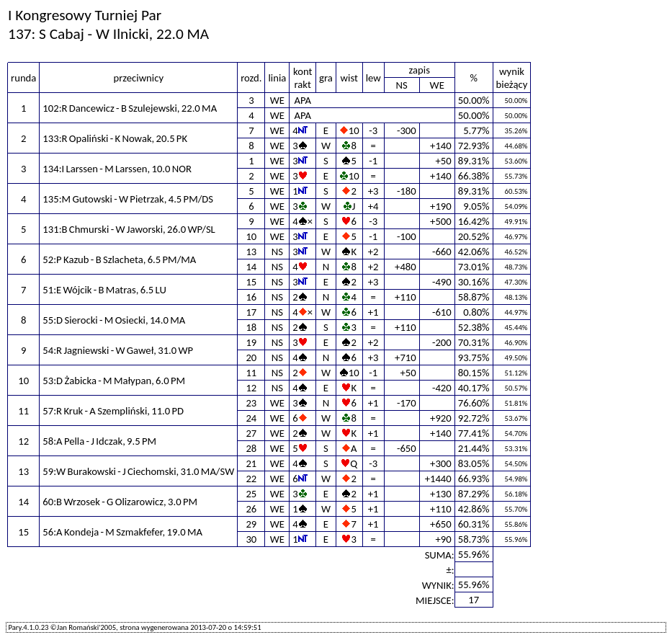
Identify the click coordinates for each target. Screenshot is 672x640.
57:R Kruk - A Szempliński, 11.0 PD (113, 411)
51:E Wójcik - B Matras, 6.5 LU (104, 290)
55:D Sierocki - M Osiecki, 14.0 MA (114, 320)
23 (251, 403)
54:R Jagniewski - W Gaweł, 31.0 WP (118, 350)
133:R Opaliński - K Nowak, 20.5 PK (115, 138)
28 (251, 448)
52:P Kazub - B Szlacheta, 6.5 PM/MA (119, 259)
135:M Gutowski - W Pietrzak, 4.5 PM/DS (128, 199)
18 (251, 327)
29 (251, 524)
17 (251, 312)
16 (251, 297)
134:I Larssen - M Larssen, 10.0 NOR (117, 169)
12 (251, 388)
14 (251, 267)
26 (251, 509)
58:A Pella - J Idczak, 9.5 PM (99, 441)
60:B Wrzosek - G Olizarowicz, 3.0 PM (120, 502)
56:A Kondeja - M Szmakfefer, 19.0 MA (122, 532)
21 (251, 463)
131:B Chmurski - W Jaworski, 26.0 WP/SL (129, 229)
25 (251, 494)
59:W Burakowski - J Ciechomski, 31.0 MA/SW (138, 471)
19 (251, 342)
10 (251, 236)
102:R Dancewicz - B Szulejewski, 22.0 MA (130, 108)
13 (251, 252)
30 (251, 539)
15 (251, 282)
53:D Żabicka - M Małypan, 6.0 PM (114, 381)
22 (251, 479)
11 (251, 373)
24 (251, 418)
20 (251, 357)
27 (251, 433)
